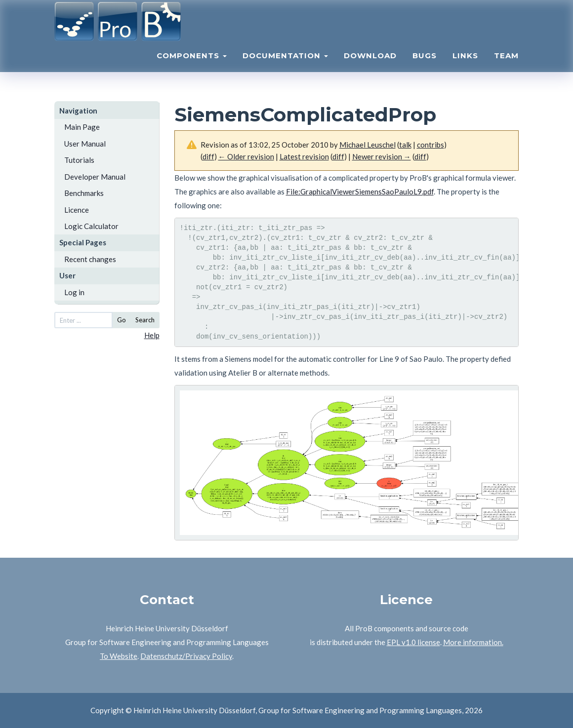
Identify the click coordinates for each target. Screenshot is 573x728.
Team (506, 67)
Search (145, 320)
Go (122, 320)
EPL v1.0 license (413, 642)
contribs (430, 145)
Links (465, 67)
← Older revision (246, 156)
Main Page (82, 127)
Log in (74, 292)
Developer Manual (95, 177)
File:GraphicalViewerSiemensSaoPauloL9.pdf (360, 192)
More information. (473, 642)
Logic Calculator (91, 226)
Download (370, 67)
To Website (119, 656)
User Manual (85, 144)
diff (208, 156)
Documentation (285, 67)
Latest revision (304, 156)
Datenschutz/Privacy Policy (186, 656)
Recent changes (90, 259)
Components (192, 67)
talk (405, 145)
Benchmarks (84, 193)
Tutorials (79, 160)
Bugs (425, 67)
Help (152, 335)
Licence (77, 210)
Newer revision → (382, 156)
